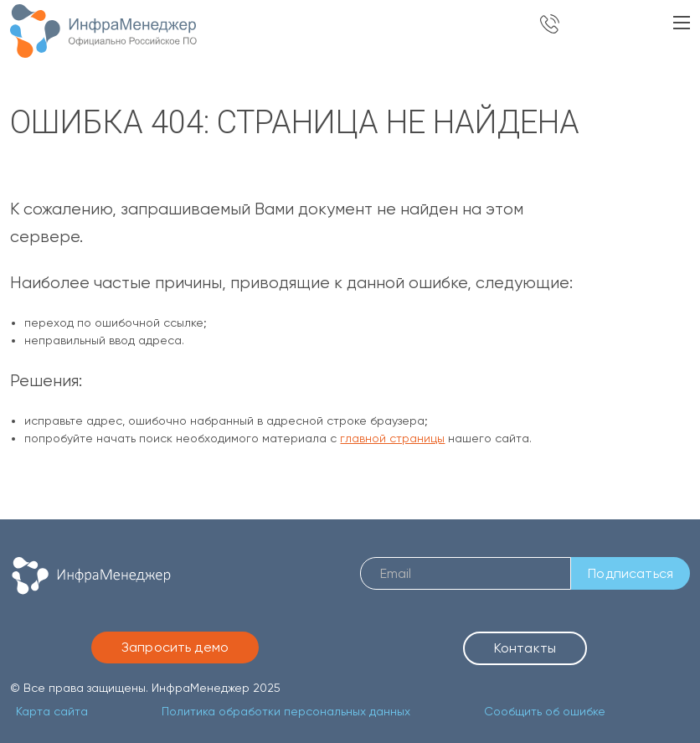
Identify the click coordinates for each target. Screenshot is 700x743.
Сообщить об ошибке (545, 711)
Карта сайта (52, 711)
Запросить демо (175, 647)
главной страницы (392, 438)
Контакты (525, 648)
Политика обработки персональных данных (286, 711)
